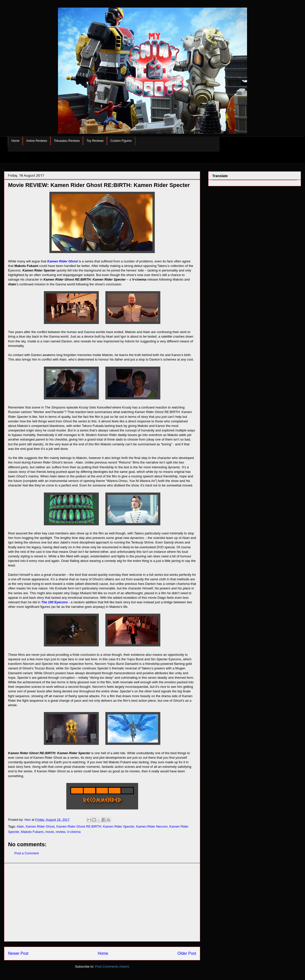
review (60, 832)
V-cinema (74, 832)
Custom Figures (121, 141)
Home (15, 141)
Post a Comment (27, 853)
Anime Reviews (37, 141)
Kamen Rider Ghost (62, 261)
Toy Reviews (95, 141)
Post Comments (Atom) (112, 967)
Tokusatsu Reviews (67, 141)
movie (50, 832)
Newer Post (18, 953)
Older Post (187, 953)
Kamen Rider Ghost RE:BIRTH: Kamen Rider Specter (95, 826)
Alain (20, 826)
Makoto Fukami (32, 832)
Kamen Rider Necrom (152, 826)
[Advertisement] (102, 902)
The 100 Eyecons (55, 602)
